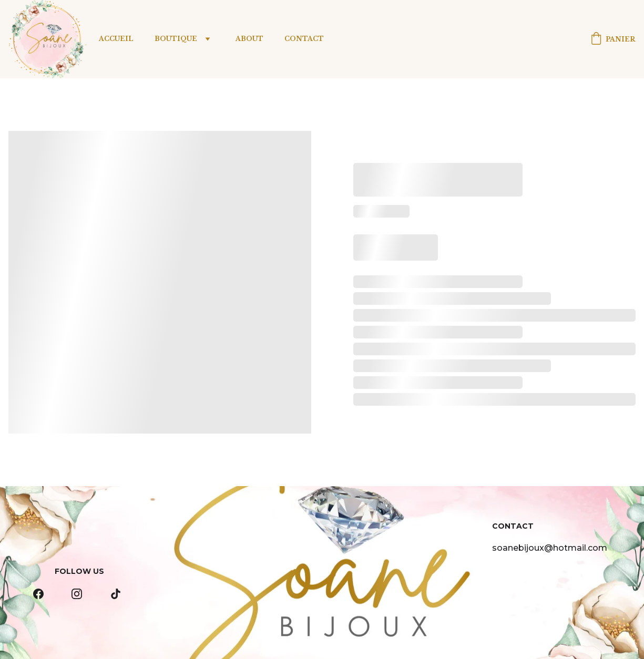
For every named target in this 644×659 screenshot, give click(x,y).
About (249, 39)
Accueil (116, 39)
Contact (304, 39)
